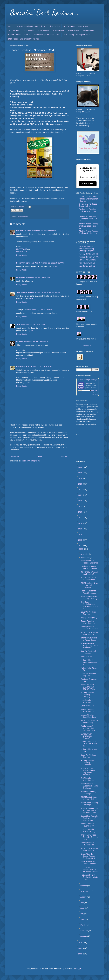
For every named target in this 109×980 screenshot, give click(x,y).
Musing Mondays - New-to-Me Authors (89, 628)
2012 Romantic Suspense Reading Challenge (89, 786)
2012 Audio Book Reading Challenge (89, 562)
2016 (81, 523)
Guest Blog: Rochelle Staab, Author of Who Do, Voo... (89, 818)
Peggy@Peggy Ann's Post (27, 263)
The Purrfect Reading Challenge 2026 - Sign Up (88, 211)
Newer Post (15, 457)
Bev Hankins (22, 366)
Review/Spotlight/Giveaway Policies (31, 26)
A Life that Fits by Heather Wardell (88, 863)
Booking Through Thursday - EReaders (88, 763)
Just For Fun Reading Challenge (89, 652)
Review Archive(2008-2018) (19, 35)
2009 (81, 948)
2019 (81, 506)
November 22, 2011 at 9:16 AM (38, 278)
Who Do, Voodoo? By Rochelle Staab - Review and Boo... (89, 811)
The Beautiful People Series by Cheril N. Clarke (89, 837)
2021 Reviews (14, 30)
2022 (81, 490)
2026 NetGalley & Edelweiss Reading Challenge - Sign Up (87, 249)
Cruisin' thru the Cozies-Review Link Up (88, 205)
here (31, 298)
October (84, 886)
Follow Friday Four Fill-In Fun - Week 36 (89, 744)
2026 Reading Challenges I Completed (24, 39)
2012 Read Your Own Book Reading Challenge (89, 585)
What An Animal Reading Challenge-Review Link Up (89, 233)
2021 (81, 495)
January (84, 936)
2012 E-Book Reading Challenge (90, 804)
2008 (81, 954)
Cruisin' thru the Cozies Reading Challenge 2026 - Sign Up (88, 199)
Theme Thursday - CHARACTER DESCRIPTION (88, 687)
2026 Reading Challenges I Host (47, 35)
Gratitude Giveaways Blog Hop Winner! (89, 567)
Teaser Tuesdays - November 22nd (88, 622)
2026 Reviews (88, 30)
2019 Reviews (69, 26)
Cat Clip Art (88, 345)
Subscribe (88, 184)
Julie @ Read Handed (25, 292)
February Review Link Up (89, 257)
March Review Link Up (88, 260)
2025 (81, 473)
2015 (81, 529)
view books (95, 395)
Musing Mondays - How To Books (88, 844)
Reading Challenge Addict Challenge (89, 592)
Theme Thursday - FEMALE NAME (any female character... (88, 771)
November (86, 558)
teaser (55, 266)
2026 (81, 467)
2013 (81, 540)
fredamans (21, 278)
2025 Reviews (73, 30)
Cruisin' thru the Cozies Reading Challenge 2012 (88, 856)
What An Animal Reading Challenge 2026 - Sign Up (89, 226)
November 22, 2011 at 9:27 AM (47, 292)
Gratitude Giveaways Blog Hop (89, 680)
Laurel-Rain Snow (24, 231)
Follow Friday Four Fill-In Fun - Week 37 (89, 662)
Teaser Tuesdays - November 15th (88, 710)
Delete (24, 255)
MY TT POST (22, 249)
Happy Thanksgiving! (89, 618)
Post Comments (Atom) (30, 461)
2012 (81, 546)
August (83, 897)
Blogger (78, 968)
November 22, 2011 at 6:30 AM (44, 231)
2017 (81, 518)
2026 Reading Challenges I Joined (77, 35)
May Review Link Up (87, 266)
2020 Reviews (84, 26)
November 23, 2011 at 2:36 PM (40, 366)
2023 (81, 484)
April (83, 919)
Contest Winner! (87, 706)
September (85, 891)
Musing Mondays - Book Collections (88, 716)
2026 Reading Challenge (88, 380)
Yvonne (88, 383)
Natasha (20, 342)
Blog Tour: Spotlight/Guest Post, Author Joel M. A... (90, 605)
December (85, 554)
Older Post (64, 457)
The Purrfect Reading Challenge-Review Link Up (88, 219)
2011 (81, 549)
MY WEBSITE (22, 252)
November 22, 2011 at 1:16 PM (40, 310)
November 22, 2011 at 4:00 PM (36, 342)
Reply (19, 255)
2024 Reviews (59, 30)
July (82, 902)
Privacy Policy (54, 26)
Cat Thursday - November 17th (88, 701)
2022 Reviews (29, 30)
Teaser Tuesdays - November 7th (88, 825)
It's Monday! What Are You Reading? (90, 573)
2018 (81, 512)
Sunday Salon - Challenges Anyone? (87, 736)
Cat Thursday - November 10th (88, 779)
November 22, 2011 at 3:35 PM (33, 325)
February (84, 931)
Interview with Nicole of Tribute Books (89, 639)
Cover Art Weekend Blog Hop (89, 613)
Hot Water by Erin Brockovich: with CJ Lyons (90, 877)
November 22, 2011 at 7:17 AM (51, 263)
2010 (81, 943)
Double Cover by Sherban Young (88, 830)
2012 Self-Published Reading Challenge (89, 597)
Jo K (18, 325)
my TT (30, 330)
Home (11, 26)
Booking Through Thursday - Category (88, 695)
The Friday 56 (86, 657)
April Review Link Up (87, 263)
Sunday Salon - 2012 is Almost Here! (89, 579)
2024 (81, 478)
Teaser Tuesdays (23, 217)
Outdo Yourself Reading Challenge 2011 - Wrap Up (89, 728)
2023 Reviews (44, 30)
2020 (81, 501)
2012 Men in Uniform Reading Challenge (89, 798)
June (83, 908)
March (83, 925)
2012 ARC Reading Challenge (88, 793)
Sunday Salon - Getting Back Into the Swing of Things (90, 869)
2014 (81, 534)
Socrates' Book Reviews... (44, 12)
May (82, 914)
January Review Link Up (88, 254)
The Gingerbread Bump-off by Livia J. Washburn (90, 646)
